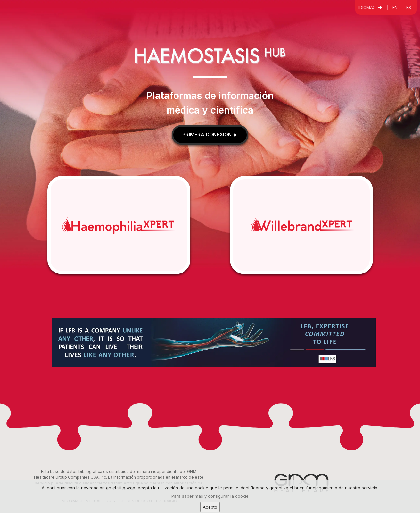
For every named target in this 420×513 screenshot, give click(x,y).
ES (409, 7)
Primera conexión (210, 135)
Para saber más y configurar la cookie (210, 505)
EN (395, 7)
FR (380, 7)
